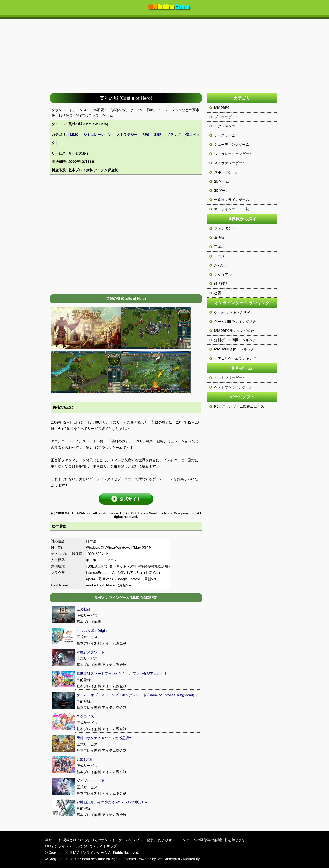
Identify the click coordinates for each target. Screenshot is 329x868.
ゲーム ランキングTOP (232, 312)
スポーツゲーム (226, 172)
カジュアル (223, 275)
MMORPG (222, 108)
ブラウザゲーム (226, 117)
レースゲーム (225, 135)
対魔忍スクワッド (91, 652)
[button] (126, 499)
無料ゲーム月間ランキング (235, 340)
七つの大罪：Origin (92, 631)
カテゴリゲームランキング (235, 358)
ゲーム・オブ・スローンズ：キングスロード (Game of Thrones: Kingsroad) (135, 695)
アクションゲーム (228, 126)
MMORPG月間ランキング (234, 349)
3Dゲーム (222, 191)
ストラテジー (127, 135)
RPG (146, 135)
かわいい (221, 265)
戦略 (158, 135)
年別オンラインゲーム (232, 200)
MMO (74, 135)
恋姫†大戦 (84, 759)
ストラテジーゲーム (230, 163)
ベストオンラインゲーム (233, 387)
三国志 (219, 247)
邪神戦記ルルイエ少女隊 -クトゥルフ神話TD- (112, 802)
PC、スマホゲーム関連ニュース (239, 406)
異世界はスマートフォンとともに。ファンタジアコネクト (122, 674)
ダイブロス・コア (91, 781)
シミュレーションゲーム (233, 154)
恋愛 (218, 293)
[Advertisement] (164, 54)
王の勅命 (84, 609)
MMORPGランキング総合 (234, 331)
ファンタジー (225, 228)
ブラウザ (173, 135)
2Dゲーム (222, 181)
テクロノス (85, 716)
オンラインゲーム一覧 (232, 209)
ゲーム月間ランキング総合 (235, 322)
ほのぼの (221, 284)
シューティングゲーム (232, 145)
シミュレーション (98, 135)
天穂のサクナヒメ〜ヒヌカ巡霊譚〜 (105, 738)
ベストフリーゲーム (230, 378)
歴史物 (219, 238)
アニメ (219, 256)
